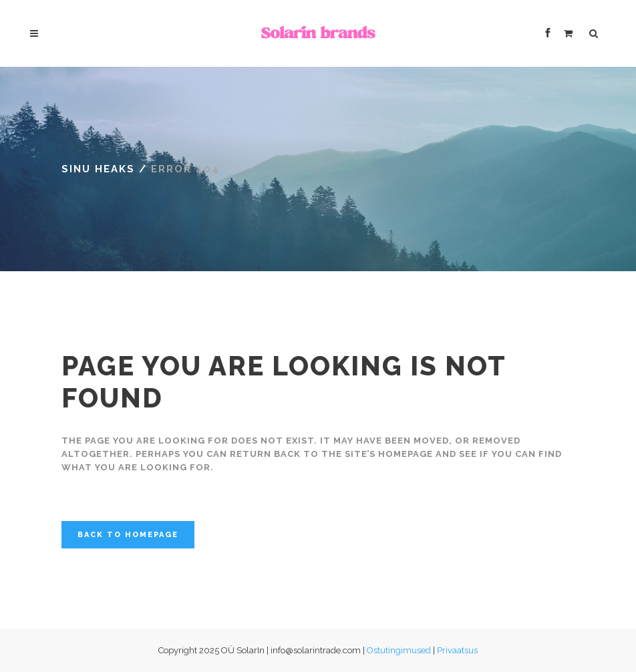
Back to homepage (128, 535)
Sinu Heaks (98, 169)
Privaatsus (457, 650)
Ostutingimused (399, 650)
